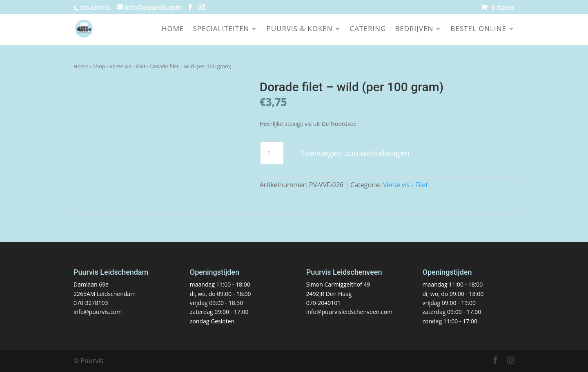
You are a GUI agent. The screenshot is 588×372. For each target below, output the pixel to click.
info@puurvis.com (98, 312)
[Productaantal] (272, 153)
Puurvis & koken (299, 29)
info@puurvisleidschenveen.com (349, 312)
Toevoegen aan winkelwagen (355, 153)
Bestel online (478, 29)
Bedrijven (414, 29)
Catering (368, 29)
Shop (99, 66)
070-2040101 (324, 303)
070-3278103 (91, 303)
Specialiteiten (221, 29)
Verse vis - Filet (128, 66)
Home (173, 29)
